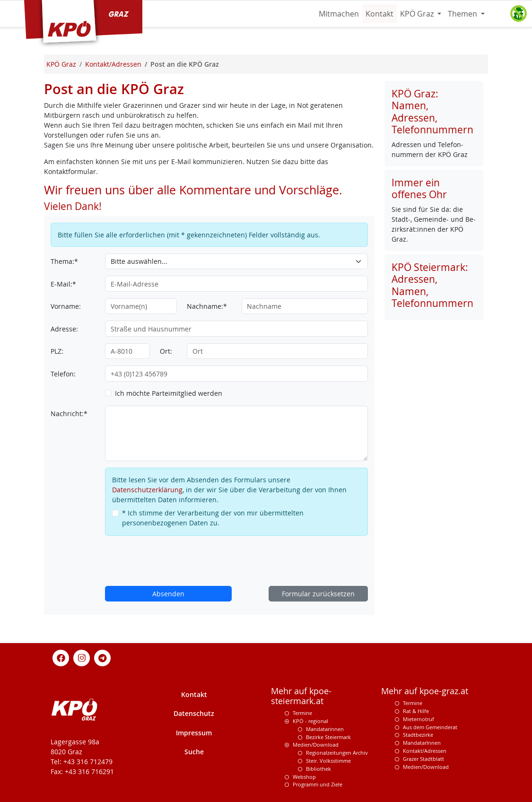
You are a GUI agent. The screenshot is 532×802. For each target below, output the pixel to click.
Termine (302, 713)
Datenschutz (194, 713)
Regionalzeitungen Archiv (337, 753)
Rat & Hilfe (416, 711)
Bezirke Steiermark (328, 737)
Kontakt (379, 14)
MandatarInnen (422, 743)
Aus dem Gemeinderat (430, 727)
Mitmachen (339, 14)
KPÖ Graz (418, 14)
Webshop (304, 777)
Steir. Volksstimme (328, 761)
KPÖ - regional (310, 721)
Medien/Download (316, 745)
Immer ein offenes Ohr (419, 188)
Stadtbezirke (418, 735)
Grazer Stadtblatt (423, 759)
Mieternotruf (419, 719)
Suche (194, 752)
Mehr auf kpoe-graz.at (425, 691)
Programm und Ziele (318, 784)
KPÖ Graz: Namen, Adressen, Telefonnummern (432, 112)
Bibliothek (318, 769)
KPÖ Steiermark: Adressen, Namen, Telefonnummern (432, 285)
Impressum (194, 733)
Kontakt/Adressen (425, 751)
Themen (463, 14)
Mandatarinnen (325, 729)
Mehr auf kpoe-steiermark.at (301, 696)
